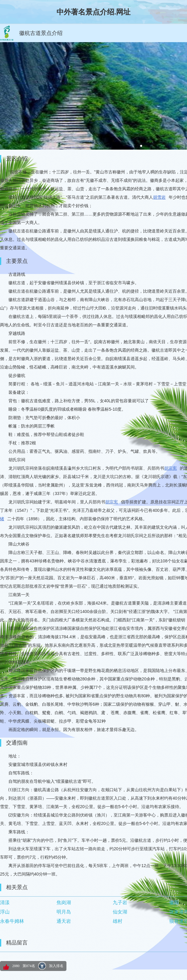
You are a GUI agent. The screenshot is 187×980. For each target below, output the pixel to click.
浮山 (5, 912)
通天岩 (64, 921)
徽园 (174, 902)
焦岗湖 (64, 902)
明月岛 (64, 912)
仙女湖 (120, 912)
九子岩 (120, 902)
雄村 (118, 921)
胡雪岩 (159, 197)
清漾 (5, 902)
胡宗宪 (170, 468)
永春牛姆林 (12, 921)
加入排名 (56, 966)
